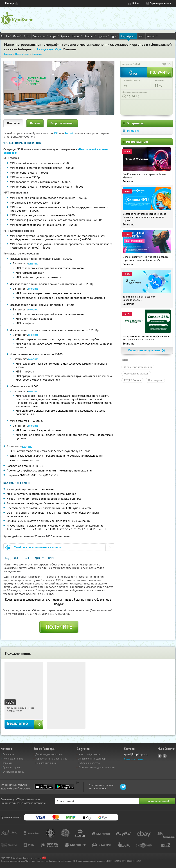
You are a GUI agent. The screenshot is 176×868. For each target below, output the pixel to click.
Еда (9, 36)
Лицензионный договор (92, 759)
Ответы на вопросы (13, 772)
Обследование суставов (136, 374)
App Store (44, 787)
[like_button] (164, 64)
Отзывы (35, 123)
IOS (57, 133)
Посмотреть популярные (147, 350)
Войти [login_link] (136, 3)
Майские (152, 36)
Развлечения (40, 36)
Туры (115, 36)
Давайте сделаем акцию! (49, 754)
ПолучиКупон (128, 36)
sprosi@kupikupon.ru (136, 754)
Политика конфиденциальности (97, 767)
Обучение (90, 36)
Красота (65, 36)
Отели (18, 36)
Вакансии (8, 763)
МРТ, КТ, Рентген (132, 380)
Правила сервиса (12, 767)
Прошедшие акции (46, 763)
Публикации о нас (13, 759)
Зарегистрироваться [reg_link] (160, 3)
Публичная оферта (89, 763)
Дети (27, 36)
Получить (59, 627)
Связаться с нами (134, 759)
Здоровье (104, 36)
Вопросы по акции (62, 123)
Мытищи (10, 3)
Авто (141, 36)
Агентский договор (89, 754)
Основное (13, 123)
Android (70, 133)
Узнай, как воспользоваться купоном (38, 547)
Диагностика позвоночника (138, 367)
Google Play (65, 787)
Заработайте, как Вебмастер (51, 759)
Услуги (54, 36)
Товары (77, 36)
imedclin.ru (133, 131)
